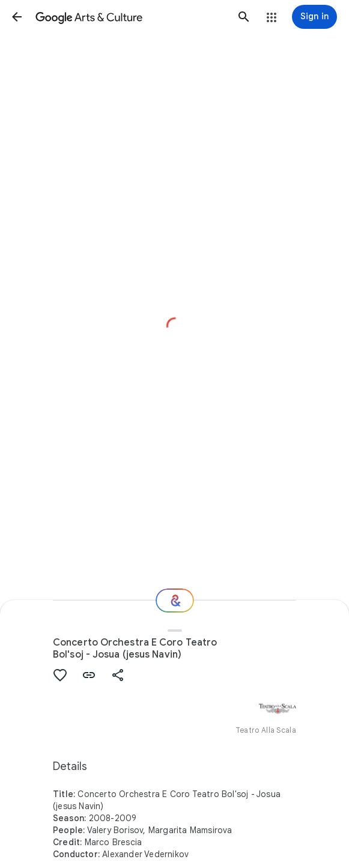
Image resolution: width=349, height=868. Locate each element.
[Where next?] (175, 601)
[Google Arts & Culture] (130, 17)
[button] (17, 17)
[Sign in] (314, 17)
